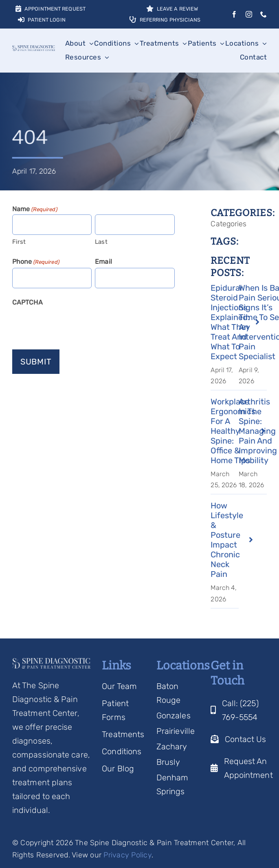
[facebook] (234, 14)
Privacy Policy (127, 855)
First (19, 242)
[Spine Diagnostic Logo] (34, 49)
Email (103, 262)
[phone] (264, 14)
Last (101, 242)
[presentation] (74, 325)
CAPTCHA (27, 302)
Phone (36, 262)
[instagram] (249, 14)
